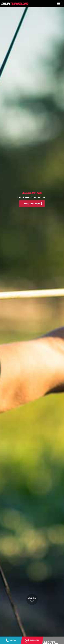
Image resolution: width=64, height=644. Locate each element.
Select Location (33, 203)
